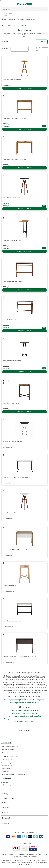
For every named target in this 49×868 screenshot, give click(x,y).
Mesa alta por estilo (39, 700)
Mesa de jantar (40, 719)
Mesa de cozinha (13, 716)
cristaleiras (37, 692)
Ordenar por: (6, 48)
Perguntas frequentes (8, 749)
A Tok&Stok (5, 782)
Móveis (4, 19)
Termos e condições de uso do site (11, 763)
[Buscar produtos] (24, 9)
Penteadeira (19, 722)
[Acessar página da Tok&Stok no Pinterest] (27, 734)
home (3, 26)
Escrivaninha (34, 710)
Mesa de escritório (26, 716)
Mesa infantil (37, 716)
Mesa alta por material (17, 703)
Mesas (16, 26)
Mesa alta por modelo (32, 703)
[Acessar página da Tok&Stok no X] (32, 734)
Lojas (3, 791)
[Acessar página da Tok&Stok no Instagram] (22, 734)
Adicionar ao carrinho (24, 88)
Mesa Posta (24, 813)
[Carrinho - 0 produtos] (46, 4)
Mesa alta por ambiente (11, 700)
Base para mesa (16, 710)
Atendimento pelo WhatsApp (10, 747)
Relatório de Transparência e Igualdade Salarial (15, 775)
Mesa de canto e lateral (32, 713)
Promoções (21, 19)
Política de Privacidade (8, 760)
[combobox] (20, 49)
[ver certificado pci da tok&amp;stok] (33, 848)
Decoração (24, 808)
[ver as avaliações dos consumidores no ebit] (16, 848)
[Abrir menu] (8, 4)
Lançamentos (31, 19)
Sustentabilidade (6, 788)
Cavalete (26, 710)
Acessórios (12, 19)
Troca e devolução (7, 766)
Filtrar (42, 42)
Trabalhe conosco (7, 785)
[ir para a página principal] (24, 4)
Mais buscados (24, 818)
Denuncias (4, 752)
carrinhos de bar (26, 692)
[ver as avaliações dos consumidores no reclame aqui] (24, 848)
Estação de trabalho (16, 713)
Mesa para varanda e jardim (13, 719)
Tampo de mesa (29, 722)
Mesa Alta (24, 26)
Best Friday (5, 794)
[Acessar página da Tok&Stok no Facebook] (17, 734)
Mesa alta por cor (26, 700)
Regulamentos (6, 769)
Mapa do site (5, 772)
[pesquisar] (45, 9)
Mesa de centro (29, 719)
